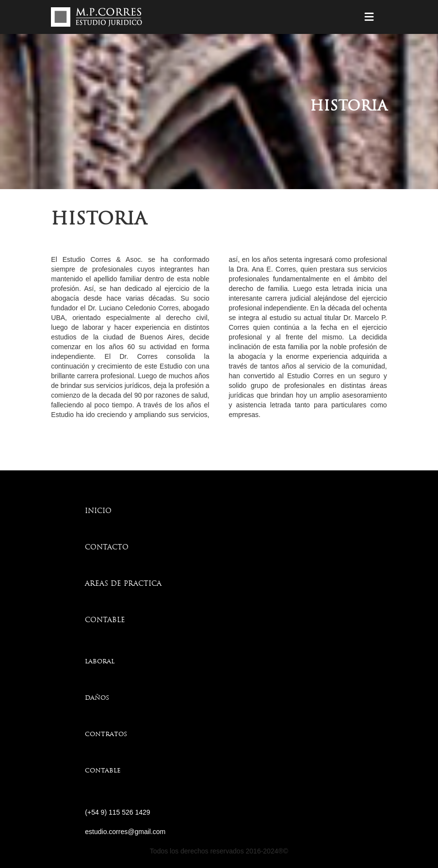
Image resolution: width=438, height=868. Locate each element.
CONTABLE (105, 620)
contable (103, 771)
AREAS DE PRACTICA (123, 584)
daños (97, 698)
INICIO (98, 511)
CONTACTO (107, 548)
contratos (106, 734)
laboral (100, 662)
